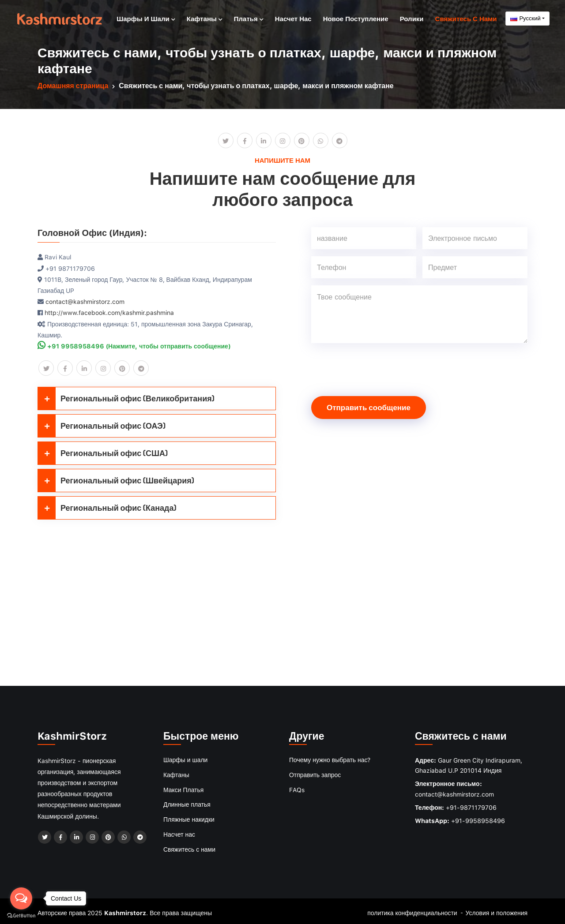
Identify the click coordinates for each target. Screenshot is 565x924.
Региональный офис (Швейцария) (116, 480)
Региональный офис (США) (103, 453)
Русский (525, 18)
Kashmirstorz (125, 910)
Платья (249, 18)
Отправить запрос (315, 774)
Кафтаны (205, 18)
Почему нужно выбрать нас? (330, 759)
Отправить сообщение (369, 407)
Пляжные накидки (189, 817)
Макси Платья (184, 788)
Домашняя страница (73, 86)
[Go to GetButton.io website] (21, 915)
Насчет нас (293, 18)
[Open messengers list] (21, 898)
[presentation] (378, 367)
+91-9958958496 (478, 820)
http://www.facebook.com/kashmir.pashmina (109, 312)
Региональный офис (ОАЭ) (102, 425)
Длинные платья (187, 803)
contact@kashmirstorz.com (85, 301)
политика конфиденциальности (412, 910)
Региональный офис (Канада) (107, 507)
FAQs (297, 788)
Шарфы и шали (146, 18)
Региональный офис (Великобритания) (126, 398)
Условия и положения (496, 910)
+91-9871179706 (471, 807)
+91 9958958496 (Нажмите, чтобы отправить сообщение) (134, 346)
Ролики (412, 18)
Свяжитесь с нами (466, 18)
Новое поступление (356, 18)
